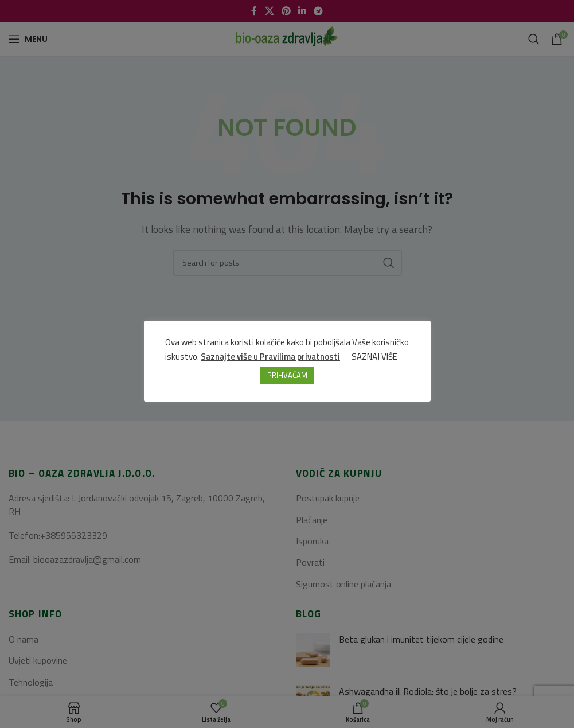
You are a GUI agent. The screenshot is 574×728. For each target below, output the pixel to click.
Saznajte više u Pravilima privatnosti (270, 357)
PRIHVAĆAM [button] (287, 375)
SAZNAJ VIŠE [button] (374, 357)
